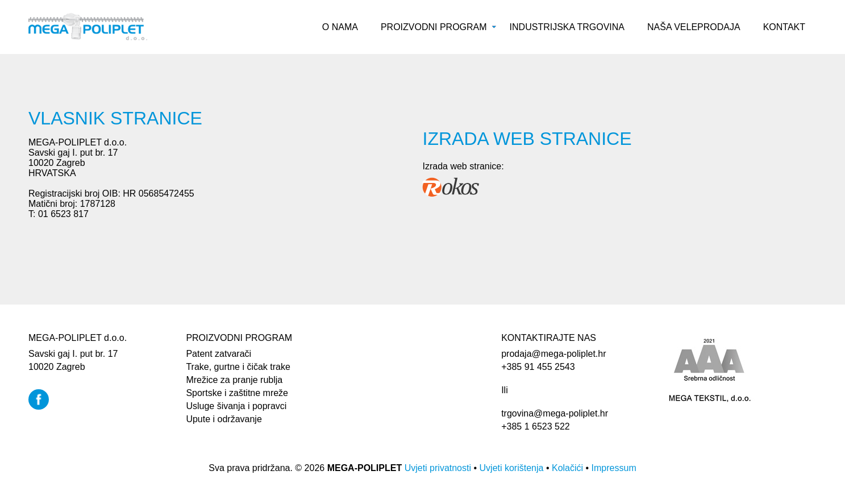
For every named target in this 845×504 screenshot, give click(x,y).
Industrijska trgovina (567, 27)
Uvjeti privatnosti (438, 468)
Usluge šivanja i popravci (236, 406)
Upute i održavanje (224, 419)
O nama (340, 27)
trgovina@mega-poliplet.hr (555, 413)
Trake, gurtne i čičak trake (238, 367)
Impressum (614, 468)
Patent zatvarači (218, 354)
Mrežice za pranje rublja (234, 380)
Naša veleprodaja (694, 27)
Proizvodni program (434, 27)
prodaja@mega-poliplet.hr (553, 354)
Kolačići (567, 468)
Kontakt (784, 27)
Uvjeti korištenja (512, 468)
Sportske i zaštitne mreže (237, 393)
